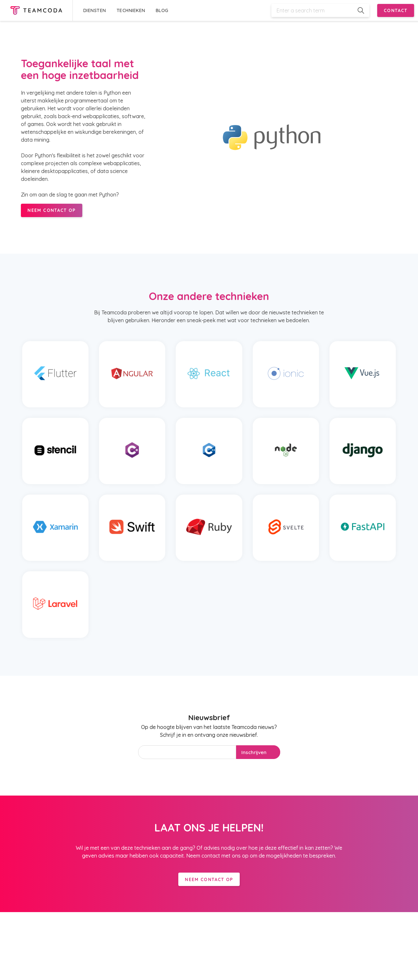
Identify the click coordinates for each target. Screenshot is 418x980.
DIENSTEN (95, 10)
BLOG (162, 10)
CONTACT (396, 10)
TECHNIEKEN (131, 10)
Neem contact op (209, 879)
